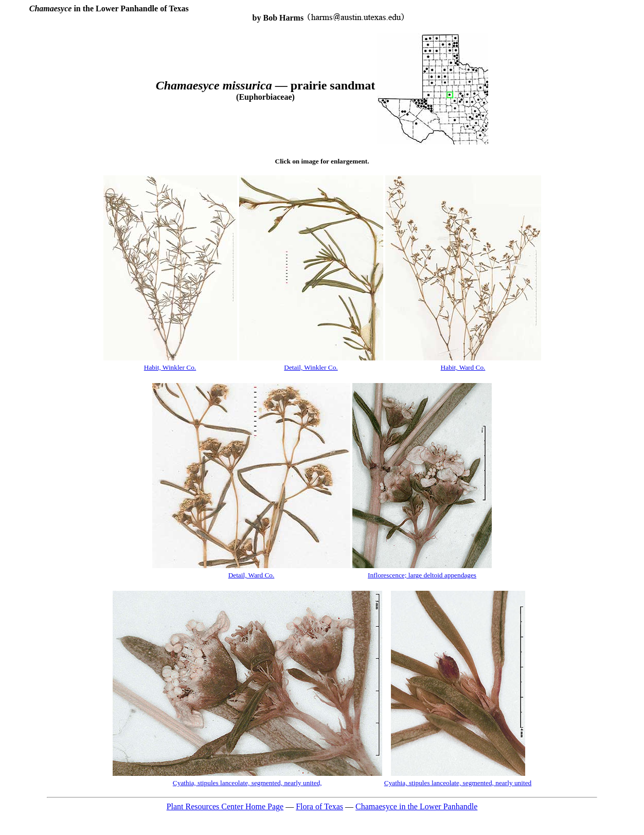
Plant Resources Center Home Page (225, 806)
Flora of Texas (319, 806)
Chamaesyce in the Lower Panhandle (416, 806)
